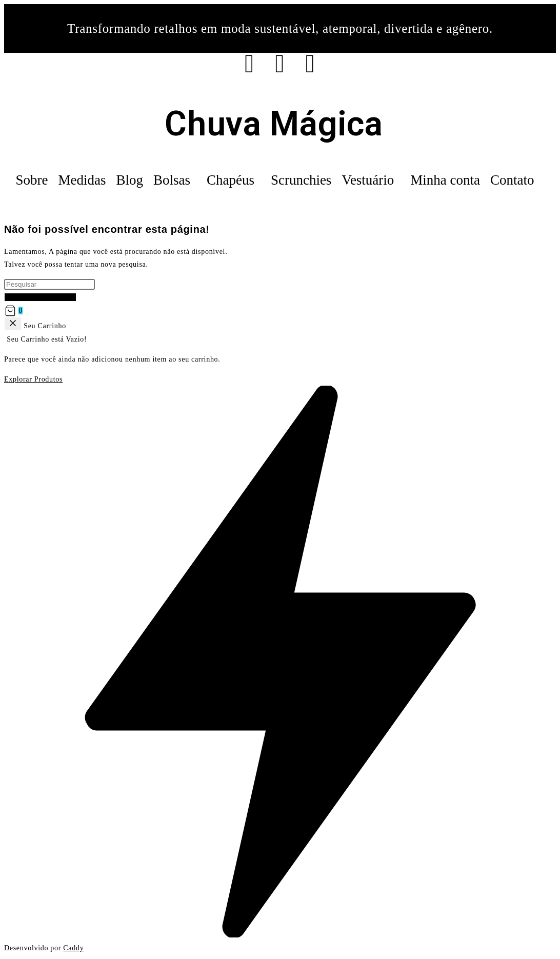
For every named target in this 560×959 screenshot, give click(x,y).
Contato (512, 180)
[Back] (13, 324)
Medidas (82, 180)
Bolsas (172, 180)
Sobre (32, 180)
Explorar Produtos (33, 379)
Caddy (73, 948)
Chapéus (231, 180)
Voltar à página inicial (40, 297)
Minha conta (445, 180)
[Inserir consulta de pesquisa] (49, 284)
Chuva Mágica (274, 124)
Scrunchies (301, 180)
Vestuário (368, 180)
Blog (129, 180)
